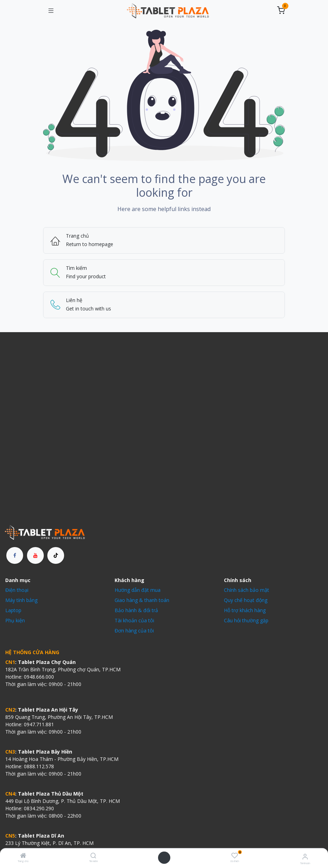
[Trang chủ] (23, 856)
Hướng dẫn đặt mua (138, 590)
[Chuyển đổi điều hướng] (51, 11)
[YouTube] (35, 555)
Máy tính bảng (21, 600)
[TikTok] (56, 555)
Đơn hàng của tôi (134, 631)
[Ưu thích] (235, 856)
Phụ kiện (15, 620)
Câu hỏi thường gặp (246, 620)
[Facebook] (15, 555)
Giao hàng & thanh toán (142, 600)
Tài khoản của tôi (134, 620)
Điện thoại (17, 590)
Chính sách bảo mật (247, 590)
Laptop (13, 610)
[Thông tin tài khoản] (305, 856)
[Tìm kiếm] (93, 856)
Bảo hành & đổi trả (136, 610)
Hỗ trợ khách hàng (245, 610)
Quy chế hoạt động (246, 600)
